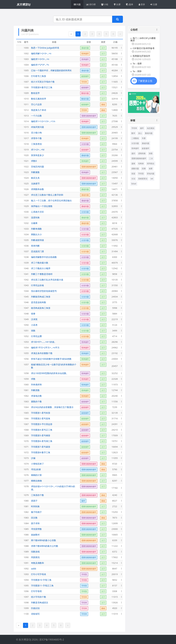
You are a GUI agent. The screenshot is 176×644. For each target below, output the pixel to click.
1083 (26, 518)
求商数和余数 (37, 189)
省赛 (151, 169)
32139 (115, 413)
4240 (115, 495)
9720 (115, 464)
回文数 (34, 518)
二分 (151, 158)
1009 (26, 93)
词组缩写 (35, 614)
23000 (115, 529)
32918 (115, 99)
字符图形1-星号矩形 (41, 413)
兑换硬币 (35, 184)
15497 (115, 184)
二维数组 (135, 138)
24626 (115, 93)
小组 (105, 4)
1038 (26, 257)
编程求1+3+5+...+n (40, 59)
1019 (26, 150)
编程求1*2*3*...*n (40, 65)
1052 (26, 336)
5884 (115, 314)
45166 (115, 65)
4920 (115, 608)
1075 (26, 469)
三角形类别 (36, 144)
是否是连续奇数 (39, 302)
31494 (115, 251)
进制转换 (142, 153)
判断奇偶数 (36, 229)
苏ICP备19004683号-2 (52, 640)
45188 (115, 59)
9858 (115, 274)
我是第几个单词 (39, 110)
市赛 (144, 138)
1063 (26, 401)
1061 (26, 390)
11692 (115, 246)
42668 (115, 234)
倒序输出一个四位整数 (42, 206)
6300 (115, 257)
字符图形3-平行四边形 (42, 424)
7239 (115, 407)
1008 (26, 87)
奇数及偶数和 (37, 563)
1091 (26, 563)
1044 (26, 291)
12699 (115, 523)
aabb (34, 569)
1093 (26, 574)
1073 (26, 458)
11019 (115, 614)
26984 (115, 291)
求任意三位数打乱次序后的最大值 (47, 280)
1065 (26, 413)
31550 (115, 285)
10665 (115, 535)
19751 (115, 441)
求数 (33, 379)
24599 (115, 161)
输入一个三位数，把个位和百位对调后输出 (51, 200)
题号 (26, 42)
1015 (26, 127)
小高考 (34, 325)
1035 (26, 240)
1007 (26, 82)
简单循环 (135, 148)
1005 (26, 70)
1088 (26, 546)
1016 (26, 133)
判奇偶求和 (36, 385)
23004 (115, 359)
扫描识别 (35, 608)
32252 (115, 373)
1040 (26, 268)
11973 (115, 385)
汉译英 (34, 319)
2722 (115, 506)
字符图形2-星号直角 (41, 418)
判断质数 (35, 390)
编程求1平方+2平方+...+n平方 (45, 348)
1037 (26, 251)
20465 (115, 133)
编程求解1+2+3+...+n (41, 53)
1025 (26, 184)
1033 (26, 229)
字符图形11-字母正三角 (42, 586)
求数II (34, 161)
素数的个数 (36, 401)
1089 (26, 552)
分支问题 (135, 143)
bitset (134, 184)
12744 (115, 390)
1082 (26, 512)
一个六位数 (36, 116)
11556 (115, 401)
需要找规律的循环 (139, 158)
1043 (26, 285)
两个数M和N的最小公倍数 (44, 540)
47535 (115, 229)
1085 (26, 529)
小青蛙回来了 (37, 464)
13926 (115, 602)
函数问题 (135, 169)
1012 (26, 110)
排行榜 (91, 4)
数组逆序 (35, 93)
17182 (115, 488)
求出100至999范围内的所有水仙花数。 (50, 373)
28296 (115, 342)
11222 (115, 546)
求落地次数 (36, 396)
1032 (26, 223)
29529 (115, 127)
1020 (26, 155)
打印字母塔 (36, 591)
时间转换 (35, 506)
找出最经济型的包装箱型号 (44, 291)
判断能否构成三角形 (41, 297)
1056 (26, 359)
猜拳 (33, 314)
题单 (130, 4)
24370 (115, 212)
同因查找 (35, 557)
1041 (26, 274)
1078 (26, 486)
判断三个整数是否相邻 (42, 274)
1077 (26, 481)
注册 (154, 4)
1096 (26, 591)
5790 (115, 469)
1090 (26, 557)
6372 (115, 552)
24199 (115, 138)
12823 (115, 452)
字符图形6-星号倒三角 (42, 441)
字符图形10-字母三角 (41, 580)
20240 (115, 396)
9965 (115, 475)
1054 (26, 348)
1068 (26, 430)
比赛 (117, 4)
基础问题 (146, 143)
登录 (142, 4)
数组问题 (149, 133)
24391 (115, 424)
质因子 (34, 501)
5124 (115, 325)
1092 (26, 569)
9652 (115, 580)
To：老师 (137, 64)
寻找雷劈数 (36, 529)
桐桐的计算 (36, 475)
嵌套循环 (146, 148)
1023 (26, 172)
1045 (26, 297)
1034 (26, 234)
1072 (26, 452)
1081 (26, 506)
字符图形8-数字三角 (41, 452)
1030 (26, 212)
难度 (103, 42)
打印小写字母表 (39, 574)
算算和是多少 (37, 155)
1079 (26, 495)
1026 (26, 189)
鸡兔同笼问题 (37, 127)
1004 (26, 65)
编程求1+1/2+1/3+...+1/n (43, 121)
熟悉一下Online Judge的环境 (45, 48)
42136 (115, 195)
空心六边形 (36, 104)
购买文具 (35, 178)
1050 (26, 325)
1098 (26, 602)
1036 (26, 246)
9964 (115, 144)
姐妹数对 (35, 535)
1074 (26, 464)
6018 (115, 223)
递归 (133, 153)
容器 (133, 174)
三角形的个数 (37, 495)
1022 (26, 167)
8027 (115, 501)
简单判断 (35, 246)
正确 (115, 42)
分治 (133, 179)
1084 (26, 523)
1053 (26, 342)
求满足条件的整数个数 (42, 353)
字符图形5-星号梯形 (41, 435)
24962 (115, 348)
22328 (115, 379)
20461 (115, 167)
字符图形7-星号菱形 (41, 447)
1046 (26, 302)
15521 (115, 87)
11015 (115, 597)
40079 (115, 263)
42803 (115, 217)
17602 (115, 557)
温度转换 (35, 217)
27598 (115, 121)
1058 (26, 373)
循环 (142, 128)
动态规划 (151, 128)
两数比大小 (36, 234)
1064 (26, 407)
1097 (26, 597)
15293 (115, 512)
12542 (115, 268)
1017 (26, 138)
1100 (26, 614)
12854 (115, 76)
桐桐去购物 (36, 481)
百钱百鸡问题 (37, 167)
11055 (115, 458)
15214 (115, 563)
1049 (26, 319)
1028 (26, 200)
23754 (115, 150)
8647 (115, 569)
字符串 (134, 128)
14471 (115, 189)
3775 (115, 302)
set (152, 179)
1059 (26, 379)
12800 (115, 110)
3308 (115, 591)
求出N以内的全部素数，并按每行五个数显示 (52, 407)
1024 (26, 178)
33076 (115, 240)
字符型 (141, 174)
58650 (115, 53)
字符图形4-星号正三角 (42, 430)
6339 (115, 540)
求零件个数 (36, 138)
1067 (26, 424)
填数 (33, 331)
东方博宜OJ (23, 4)
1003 (26, 59)
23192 (115, 353)
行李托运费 (36, 336)
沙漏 (33, 458)
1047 (26, 308)
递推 (133, 163)
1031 (26, 217)
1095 (26, 586)
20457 (115, 366)
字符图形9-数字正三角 (42, 87)
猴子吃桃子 (36, 512)
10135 (115, 280)
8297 (115, 481)
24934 (115, 297)
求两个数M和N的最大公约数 (45, 546)
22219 (115, 319)
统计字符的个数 (39, 597)
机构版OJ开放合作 (141, 56)
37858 (115, 200)
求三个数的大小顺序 (41, 268)
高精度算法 (143, 179)
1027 (26, 195)
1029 (26, 206)
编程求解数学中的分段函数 (44, 257)
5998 (115, 308)
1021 (26, 161)
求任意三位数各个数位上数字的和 (47, 195)
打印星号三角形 (39, 76)
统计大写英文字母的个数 (43, 82)
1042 (26, 280)
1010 (26, 99)
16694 (115, 447)
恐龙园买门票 (37, 251)
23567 (115, 172)
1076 (26, 475)
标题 (54, 42)
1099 (26, 608)
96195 (115, 48)
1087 (26, 540)
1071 (26, 447)
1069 (26, 435)
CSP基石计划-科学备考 (144, 48)
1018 (26, 144)
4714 (115, 336)
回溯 (144, 169)
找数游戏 (35, 552)
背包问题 (151, 174)
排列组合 (151, 163)
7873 (115, 518)
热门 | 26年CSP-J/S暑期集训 (143, 39)
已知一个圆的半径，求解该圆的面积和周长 (51, 70)
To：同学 (137, 71)
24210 (115, 430)
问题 (77, 4)
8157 (115, 586)
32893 (115, 206)
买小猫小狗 (36, 133)
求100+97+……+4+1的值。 (44, 342)
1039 (26, 263)
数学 (133, 133)
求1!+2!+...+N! (38, 150)
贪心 (140, 133)
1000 (26, 48)
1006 (26, 76)
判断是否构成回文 (40, 602)
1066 (26, 418)
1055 (26, 353)
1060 (26, 385)
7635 (115, 116)
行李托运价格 (37, 285)
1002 (26, 53)
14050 (115, 178)
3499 (115, 331)
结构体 (141, 163)
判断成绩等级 (37, 240)
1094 (26, 580)
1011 (26, 104)
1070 (26, 441)
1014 (26, 121)
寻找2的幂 (36, 469)
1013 (26, 116)
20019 (115, 574)
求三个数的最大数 (40, 263)
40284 (115, 70)
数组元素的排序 (39, 99)
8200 (115, 104)
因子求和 (35, 523)
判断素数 (35, 172)
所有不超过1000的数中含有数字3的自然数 (51, 359)
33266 (115, 155)
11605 (115, 82)
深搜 (151, 153)
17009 (115, 435)
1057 (26, 364)
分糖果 (34, 223)
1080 (26, 501)
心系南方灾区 (37, 212)
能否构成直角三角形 (41, 308)
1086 (26, 535)
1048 (26, 314)
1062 (26, 396)
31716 (115, 418)
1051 (26, 331)
